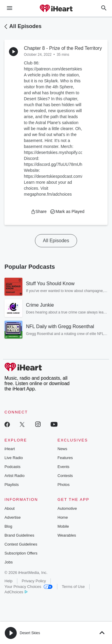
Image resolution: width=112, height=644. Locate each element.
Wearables (67, 535)
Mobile (63, 526)
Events (64, 467)
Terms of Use (73, 587)
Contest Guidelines (21, 544)
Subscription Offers (21, 553)
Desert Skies (30, 633)
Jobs (9, 562)
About (10, 508)
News (63, 449)
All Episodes (25, 26)
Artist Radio (14, 476)
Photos (64, 485)
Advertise (13, 517)
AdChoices (16, 592)
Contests (65, 476)
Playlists (12, 485)
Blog (8, 526)
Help (9, 581)
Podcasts (12, 467)
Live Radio (14, 458)
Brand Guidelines (19, 535)
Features (65, 458)
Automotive (67, 508)
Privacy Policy (34, 581)
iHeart (10, 449)
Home (63, 517)
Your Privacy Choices (29, 587)
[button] (39, 211)
